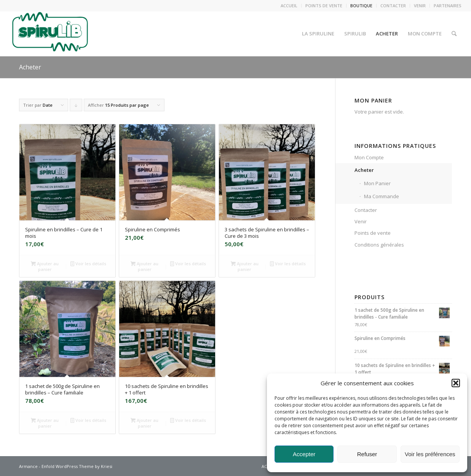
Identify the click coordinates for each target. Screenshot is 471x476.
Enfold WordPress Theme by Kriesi (77, 466)
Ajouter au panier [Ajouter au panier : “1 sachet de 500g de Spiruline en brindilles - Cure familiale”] (45, 423)
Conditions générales (379, 245)
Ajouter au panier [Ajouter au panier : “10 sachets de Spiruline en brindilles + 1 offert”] (144, 423)
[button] (456, 383)
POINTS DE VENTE (324, 6)
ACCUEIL (289, 6)
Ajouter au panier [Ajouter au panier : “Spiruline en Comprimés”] (144, 266)
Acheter (30, 67)
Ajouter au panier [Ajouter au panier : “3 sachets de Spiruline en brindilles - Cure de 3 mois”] (245, 266)
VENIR (420, 6)
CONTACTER (393, 6)
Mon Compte (369, 157)
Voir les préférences (430, 454)
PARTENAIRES (448, 6)
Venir (361, 221)
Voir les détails (88, 264)
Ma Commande (382, 196)
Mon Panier (377, 183)
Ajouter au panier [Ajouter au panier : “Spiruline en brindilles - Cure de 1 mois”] (45, 266)
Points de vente (373, 233)
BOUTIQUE (361, 6)
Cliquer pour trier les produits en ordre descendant (76, 107)
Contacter (366, 210)
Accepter (304, 454)
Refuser (367, 454)
